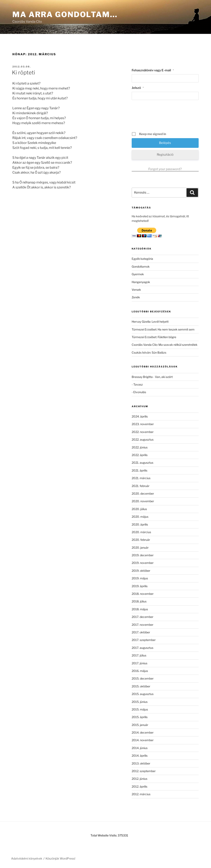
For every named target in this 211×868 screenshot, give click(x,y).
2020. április (140, 524)
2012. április (139, 786)
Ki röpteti (23, 72)
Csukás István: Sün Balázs (149, 352)
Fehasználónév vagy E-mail (153, 70)
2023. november (143, 424)
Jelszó (138, 88)
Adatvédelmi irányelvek (27, 858)
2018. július (139, 601)
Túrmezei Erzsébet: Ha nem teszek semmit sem (163, 329)
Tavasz (138, 384)
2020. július (139, 509)
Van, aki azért (164, 377)
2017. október (141, 632)
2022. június (140, 447)
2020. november (143, 501)
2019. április (140, 586)
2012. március (141, 794)
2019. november (143, 563)
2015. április (140, 717)
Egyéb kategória (142, 259)
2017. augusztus (142, 648)
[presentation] (165, 117)
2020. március (141, 532)
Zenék (136, 297)
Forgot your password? (165, 169)
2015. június (140, 702)
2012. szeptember (144, 771)
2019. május (140, 578)
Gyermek (138, 274)
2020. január (140, 547)
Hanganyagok (141, 282)
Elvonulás (140, 392)
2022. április (140, 455)
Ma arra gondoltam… (65, 14)
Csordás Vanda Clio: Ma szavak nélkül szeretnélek (165, 345)
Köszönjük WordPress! (60, 858)
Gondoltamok (141, 266)
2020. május (140, 517)
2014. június (140, 748)
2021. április (139, 470)
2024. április (140, 416)
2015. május (140, 709)
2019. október (141, 571)
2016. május (140, 671)
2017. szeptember (144, 640)
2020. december (143, 493)
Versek (136, 290)
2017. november (142, 625)
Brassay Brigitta (142, 377)
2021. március (141, 478)
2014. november (143, 740)
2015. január (140, 725)
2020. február (141, 540)
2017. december (142, 617)
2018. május (140, 609)
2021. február (141, 486)
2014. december (143, 732)
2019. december (143, 555)
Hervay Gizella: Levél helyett (150, 322)
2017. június (139, 663)
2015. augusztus (143, 694)
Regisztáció (165, 155)
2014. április (140, 756)
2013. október (141, 763)
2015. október (141, 686)
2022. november (143, 432)
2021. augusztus (142, 463)
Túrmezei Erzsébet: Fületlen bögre (154, 337)
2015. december (143, 678)
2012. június (139, 779)
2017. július (139, 655)
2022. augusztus (143, 439)
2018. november (143, 594)
